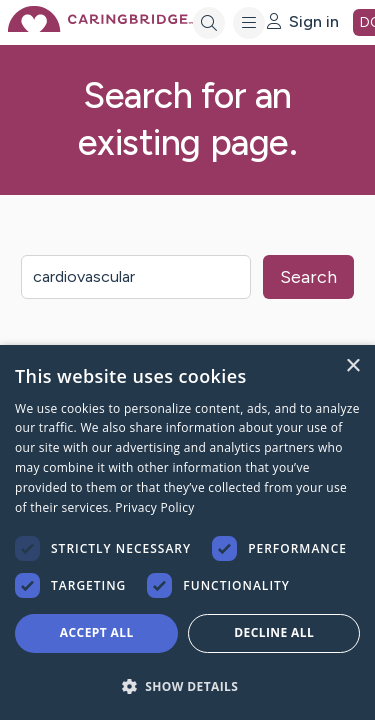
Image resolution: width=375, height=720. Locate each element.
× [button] (352, 366)
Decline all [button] (274, 632)
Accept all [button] (97, 632)
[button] (187, 685)
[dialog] (187, 532)
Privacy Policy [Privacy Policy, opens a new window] (154, 507)
